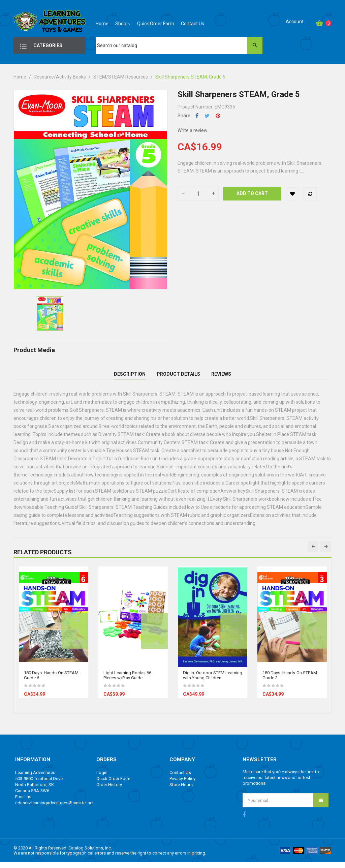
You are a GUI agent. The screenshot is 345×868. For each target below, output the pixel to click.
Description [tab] (130, 377)
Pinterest (218, 116)
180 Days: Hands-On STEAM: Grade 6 (52, 681)
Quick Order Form (113, 785)
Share (197, 116)
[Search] (179, 45)
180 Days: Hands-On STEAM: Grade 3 (290, 681)
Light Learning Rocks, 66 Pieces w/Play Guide (127, 681)
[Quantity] (198, 194)
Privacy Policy (182, 785)
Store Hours (181, 791)
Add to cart (252, 193)
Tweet (207, 116)
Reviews (221, 377)
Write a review (193, 130)
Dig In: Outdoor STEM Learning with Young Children (213, 681)
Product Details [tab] (178, 377)
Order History (109, 791)
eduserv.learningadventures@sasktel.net (54, 809)
